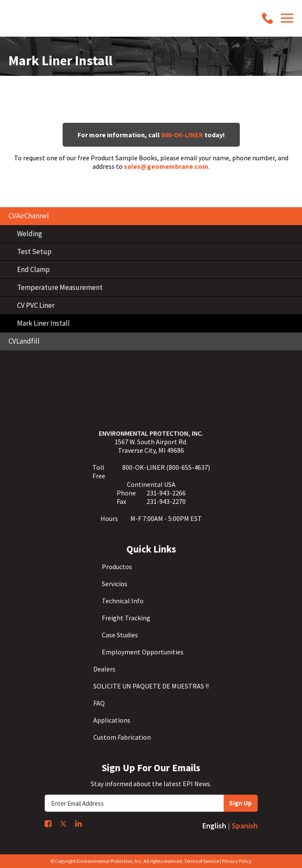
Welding (30, 234)
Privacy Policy (237, 861)
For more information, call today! (151, 135)
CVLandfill (24, 341)
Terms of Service (201, 861)
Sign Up (240, 803)
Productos (117, 567)
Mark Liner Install (43, 323)
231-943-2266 (166, 493)
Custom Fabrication (122, 737)
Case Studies (120, 635)
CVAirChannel (29, 216)
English (214, 826)
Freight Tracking (126, 618)
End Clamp (33, 269)
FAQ (99, 703)
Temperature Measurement (60, 287)
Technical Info (123, 601)
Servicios (115, 584)
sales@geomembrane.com (166, 166)
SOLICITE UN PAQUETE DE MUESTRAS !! (151, 686)
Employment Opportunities (143, 652)
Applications (112, 720)
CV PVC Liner (36, 305)
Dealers (104, 669)
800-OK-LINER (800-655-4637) (166, 467)
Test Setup (34, 252)
